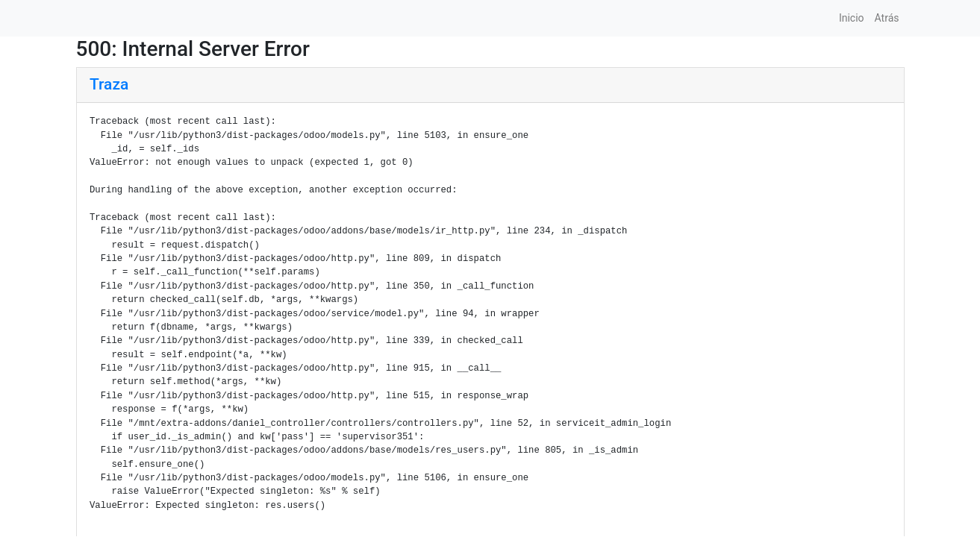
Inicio (852, 18)
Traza (109, 84)
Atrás (887, 18)
